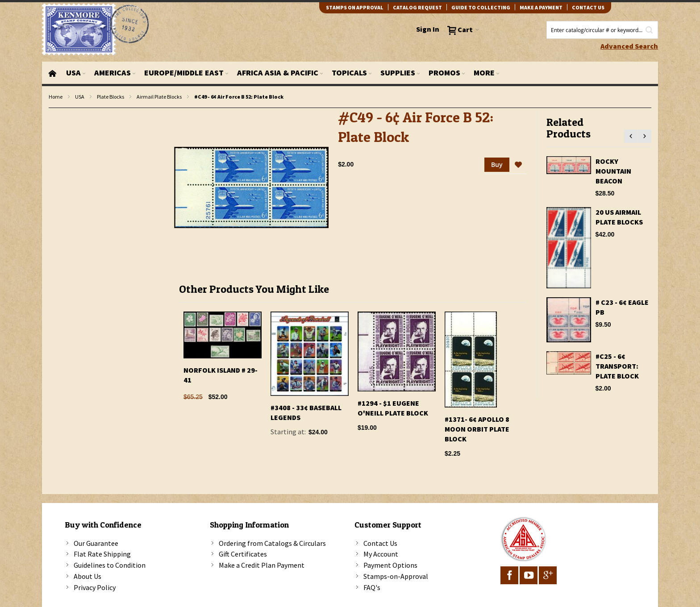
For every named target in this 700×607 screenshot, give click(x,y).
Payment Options (390, 565)
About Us (87, 576)
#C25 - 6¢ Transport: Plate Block (617, 366)
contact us (588, 7)
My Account (381, 554)
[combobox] (602, 30)
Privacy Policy (95, 587)
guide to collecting (481, 7)
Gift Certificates (243, 554)
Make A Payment (541, 7)
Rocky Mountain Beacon (613, 171)
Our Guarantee (96, 543)
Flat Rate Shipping (102, 554)
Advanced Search (629, 46)
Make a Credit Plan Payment (262, 565)
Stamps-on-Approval (396, 576)
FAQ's (372, 587)
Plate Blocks (110, 97)
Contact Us (380, 543)
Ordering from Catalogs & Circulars (272, 543)
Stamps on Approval (355, 7)
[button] (518, 165)
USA (80, 97)
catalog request (417, 7)
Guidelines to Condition (110, 565)
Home (56, 97)
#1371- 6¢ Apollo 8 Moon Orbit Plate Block (477, 429)
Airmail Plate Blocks (159, 97)
